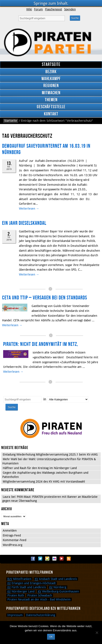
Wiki (29, 9)
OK (51, 637)
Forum (38, 9)
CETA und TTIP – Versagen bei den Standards (45, 298)
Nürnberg (58, 587)
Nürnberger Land (21, 591)
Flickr (54, 559)
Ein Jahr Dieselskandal (24, 223)
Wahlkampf (51, 79)
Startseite (51, 65)
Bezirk (51, 72)
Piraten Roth (16, 595)
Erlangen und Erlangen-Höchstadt (32, 583)
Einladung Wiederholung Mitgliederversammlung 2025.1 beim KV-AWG (50, 454)
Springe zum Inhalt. (51, 3)
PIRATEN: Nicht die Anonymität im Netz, (41, 344)
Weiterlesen (29, 209)
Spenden (70, 9)
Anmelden (10, 531)
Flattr (47, 559)
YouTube (62, 559)
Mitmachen (51, 93)
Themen (51, 100)
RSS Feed (69, 559)
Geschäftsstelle (51, 107)
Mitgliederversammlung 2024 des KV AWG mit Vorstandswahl (44, 482)
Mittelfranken (19, 579)
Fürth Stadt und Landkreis (27, 587)
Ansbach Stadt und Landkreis (56, 579)
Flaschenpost (54, 9)
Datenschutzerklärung (41, 615)
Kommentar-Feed (15, 540)
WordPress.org (13, 545)
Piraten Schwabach (40, 595)
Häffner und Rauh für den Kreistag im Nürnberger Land (40, 468)
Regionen (51, 86)
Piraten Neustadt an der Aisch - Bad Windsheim (39, 599)
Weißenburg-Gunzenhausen (58, 591)
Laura (6, 497)
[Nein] (97, 633)
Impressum (15, 615)
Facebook (33, 559)
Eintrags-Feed (12, 535)
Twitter (40, 559)
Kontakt (51, 114)
